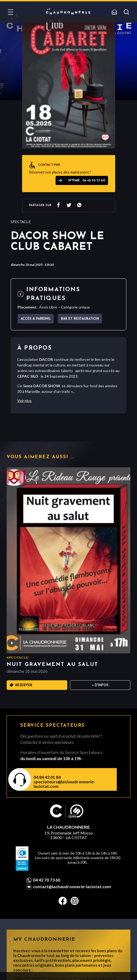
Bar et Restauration (80, 319)
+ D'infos (100, 685)
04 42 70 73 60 (47, 880)
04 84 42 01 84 (47, 777)
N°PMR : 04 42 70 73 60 (87, 181)
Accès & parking (36, 319)
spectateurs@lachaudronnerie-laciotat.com (64, 784)
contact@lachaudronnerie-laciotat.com (72, 887)
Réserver (24, 685)
